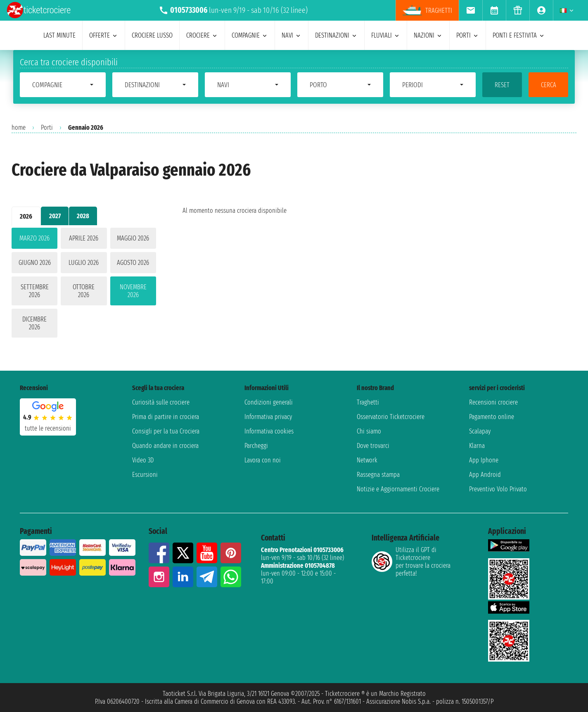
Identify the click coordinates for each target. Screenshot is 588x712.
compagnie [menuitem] (250, 35)
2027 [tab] (55, 216)
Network (367, 460)
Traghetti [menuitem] (427, 10)
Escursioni (145, 475)
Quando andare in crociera (165, 446)
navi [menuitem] (292, 35)
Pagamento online (492, 417)
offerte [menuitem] (104, 35)
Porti (47, 127)
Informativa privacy (268, 417)
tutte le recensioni (48, 428)
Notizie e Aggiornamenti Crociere (398, 489)
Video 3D (143, 460)
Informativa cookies (269, 431)
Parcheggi (256, 446)
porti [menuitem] (468, 35)
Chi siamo (369, 431)
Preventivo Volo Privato (498, 489)
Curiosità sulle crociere (161, 402)
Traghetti (368, 402)
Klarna (477, 446)
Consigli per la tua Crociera (166, 431)
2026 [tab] (26, 216)
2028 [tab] (83, 216)
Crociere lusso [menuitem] (152, 35)
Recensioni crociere (493, 402)
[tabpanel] (84, 284)
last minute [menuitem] (59, 35)
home (19, 127)
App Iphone (484, 460)
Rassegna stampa (378, 475)
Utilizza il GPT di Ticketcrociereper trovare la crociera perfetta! (411, 562)
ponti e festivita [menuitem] (519, 35)
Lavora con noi (263, 460)
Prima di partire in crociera (166, 417)
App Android (485, 475)
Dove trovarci (373, 446)
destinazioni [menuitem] (336, 35)
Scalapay (480, 431)
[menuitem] (471, 10)
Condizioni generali (269, 402)
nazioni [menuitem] (428, 35)
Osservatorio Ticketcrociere (391, 417)
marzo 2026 (34, 238)
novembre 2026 (133, 291)
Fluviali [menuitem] (386, 35)
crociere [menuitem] (202, 35)
